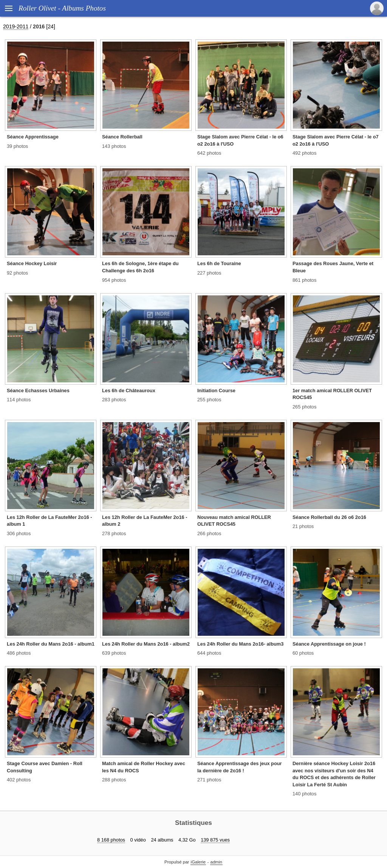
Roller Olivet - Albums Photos (62, 8)
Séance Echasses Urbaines (38, 391)
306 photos (19, 533)
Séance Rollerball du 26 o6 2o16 (329, 517)
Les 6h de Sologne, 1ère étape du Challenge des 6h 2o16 (140, 267)
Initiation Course (216, 391)
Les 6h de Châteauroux (129, 391)
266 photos (209, 533)
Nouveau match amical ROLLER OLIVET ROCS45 (234, 521)
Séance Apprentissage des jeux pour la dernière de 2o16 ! (240, 767)
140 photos (304, 794)
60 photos (303, 653)
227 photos (209, 273)
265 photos (304, 407)
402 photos (19, 780)
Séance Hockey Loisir (32, 263)
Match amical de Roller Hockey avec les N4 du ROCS (144, 767)
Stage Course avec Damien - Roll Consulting (45, 767)
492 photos (304, 153)
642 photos (209, 153)
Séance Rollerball (122, 137)
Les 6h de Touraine (219, 263)
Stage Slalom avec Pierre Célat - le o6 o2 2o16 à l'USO (240, 140)
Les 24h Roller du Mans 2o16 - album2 (146, 644)
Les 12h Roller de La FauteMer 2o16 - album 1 (49, 521)
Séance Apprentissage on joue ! (329, 644)
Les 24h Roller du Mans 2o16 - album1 (51, 644)
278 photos (114, 533)
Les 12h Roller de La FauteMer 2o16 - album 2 (145, 521)
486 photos (19, 653)
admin (216, 862)
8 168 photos (111, 840)
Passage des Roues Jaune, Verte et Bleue (333, 267)
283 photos (114, 400)
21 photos (303, 526)
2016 (39, 26)
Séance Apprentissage (33, 137)
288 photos (114, 780)
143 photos (114, 146)
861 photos (304, 280)
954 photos (114, 280)
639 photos (114, 653)
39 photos (17, 146)
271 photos (209, 780)
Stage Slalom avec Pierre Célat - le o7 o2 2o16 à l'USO (336, 140)
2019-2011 (16, 26)
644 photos (209, 653)
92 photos (17, 273)
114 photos (19, 400)
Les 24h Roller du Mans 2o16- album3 (240, 644)
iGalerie (198, 862)
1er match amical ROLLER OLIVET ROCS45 (332, 394)
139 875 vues (215, 840)
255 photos (209, 400)
